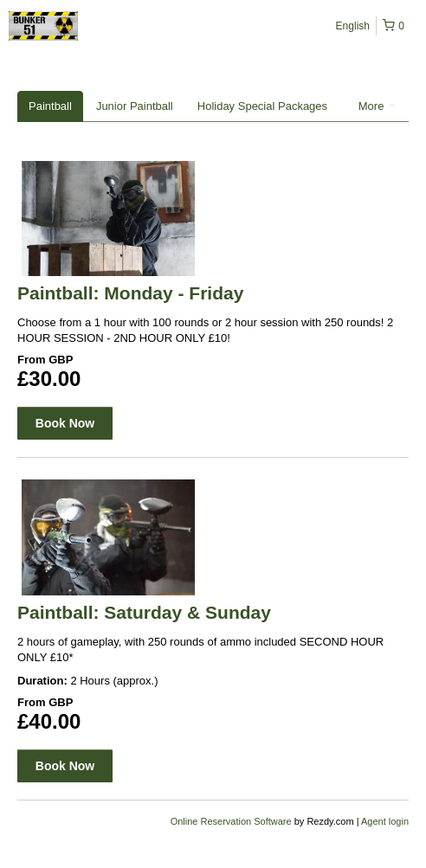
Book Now (65, 423)
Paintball (50, 106)
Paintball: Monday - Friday (130, 293)
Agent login (385, 821)
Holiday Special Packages (262, 106)
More (377, 106)
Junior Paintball (135, 106)
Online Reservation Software (231, 821)
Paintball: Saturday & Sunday (144, 612)
